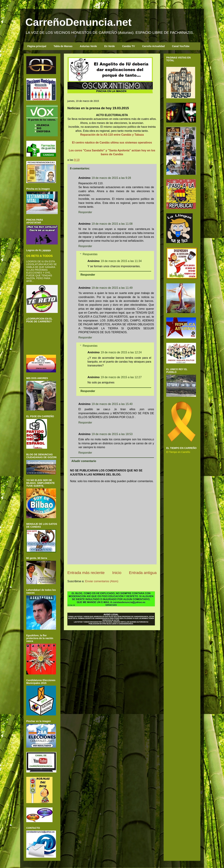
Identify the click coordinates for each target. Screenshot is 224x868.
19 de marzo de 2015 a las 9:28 (111, 178)
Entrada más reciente (86, 573)
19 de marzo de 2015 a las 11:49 (112, 288)
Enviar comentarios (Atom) (102, 581)
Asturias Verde (88, 46)
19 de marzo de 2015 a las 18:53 (112, 434)
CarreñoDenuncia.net (78, 22)
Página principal (37, 46)
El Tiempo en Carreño (178, 452)
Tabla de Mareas (63, 46)
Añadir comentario (84, 461)
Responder (85, 212)
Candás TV (128, 46)
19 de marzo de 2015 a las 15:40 (112, 404)
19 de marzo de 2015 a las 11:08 (112, 224)
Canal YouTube (181, 46)
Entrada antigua (143, 573)
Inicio (117, 573)
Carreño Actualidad (153, 46)
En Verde (110, 46)
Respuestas (90, 254)
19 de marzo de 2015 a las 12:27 (121, 377)
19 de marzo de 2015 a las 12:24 (121, 352)
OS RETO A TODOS (39, 256)
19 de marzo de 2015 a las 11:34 (121, 261)
